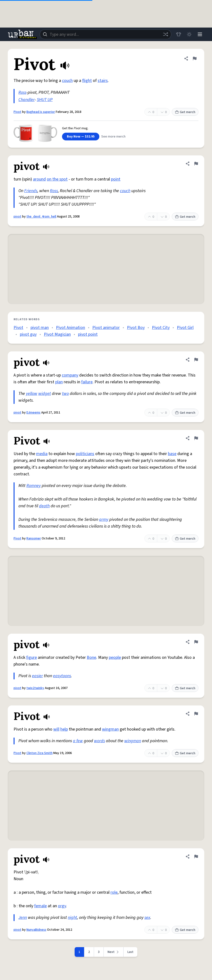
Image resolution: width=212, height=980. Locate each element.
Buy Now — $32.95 (81, 137)
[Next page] (114, 952)
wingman (110, 729)
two (65, 394)
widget (45, 394)
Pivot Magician (57, 334)
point (116, 179)
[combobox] (106, 34)
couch (67, 81)
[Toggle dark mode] (189, 34)
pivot (17, 217)
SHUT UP (45, 100)
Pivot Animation (71, 328)
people (115, 657)
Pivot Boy (136, 328)
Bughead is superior (41, 112)
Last (130, 952)
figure (31, 657)
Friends (31, 191)
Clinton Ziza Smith (39, 753)
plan (59, 382)
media (42, 454)
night (72, 918)
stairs (103, 81)
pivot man (40, 328)
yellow (32, 394)
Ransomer (34, 538)
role (114, 892)
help (64, 729)
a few (78, 741)
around (39, 179)
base (172, 454)
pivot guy (28, 334)
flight (87, 81)
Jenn (23, 918)
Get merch (185, 112)
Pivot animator (106, 328)
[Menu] (200, 34)
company (70, 375)
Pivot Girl (185, 328)
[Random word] (165, 34)
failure (87, 382)
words (99, 741)
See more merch (113, 137)
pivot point (88, 334)
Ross (22, 92)
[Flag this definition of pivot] (196, 164)
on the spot (57, 179)
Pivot (17, 112)
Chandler (27, 100)
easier (37, 676)
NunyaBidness (36, 930)
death (44, 506)
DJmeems (33, 413)
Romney (34, 486)
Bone (91, 657)
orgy (62, 906)
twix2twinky (35, 688)
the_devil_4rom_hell (41, 217)
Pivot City (161, 328)
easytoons (62, 676)
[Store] (179, 34)
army (104, 519)
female (40, 906)
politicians (85, 454)
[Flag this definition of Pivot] (195, 58)
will (56, 729)
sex (147, 918)
